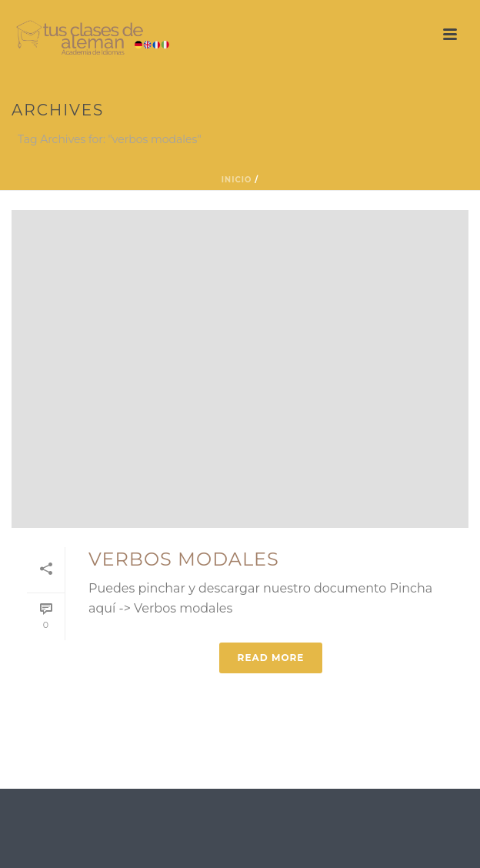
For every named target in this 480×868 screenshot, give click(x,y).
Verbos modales (184, 559)
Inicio (237, 180)
